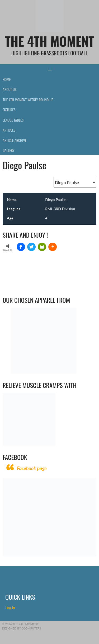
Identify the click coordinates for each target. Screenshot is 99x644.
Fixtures (9, 110)
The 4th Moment (50, 41)
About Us (10, 89)
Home (7, 79)
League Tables (13, 120)
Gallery (9, 150)
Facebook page (32, 468)
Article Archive (15, 140)
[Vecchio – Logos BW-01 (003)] (44, 372)
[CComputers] (49, 555)
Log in (11, 607)
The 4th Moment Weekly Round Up (28, 100)
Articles (9, 130)
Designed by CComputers (22, 628)
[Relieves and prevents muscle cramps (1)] (29, 444)
